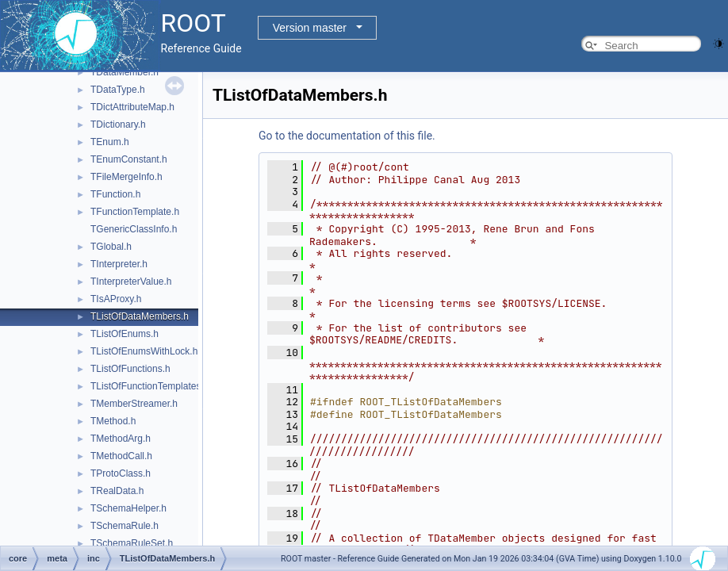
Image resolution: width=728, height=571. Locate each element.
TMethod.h (113, 421)
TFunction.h (115, 194)
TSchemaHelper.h (128, 508)
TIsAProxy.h (116, 299)
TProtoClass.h (121, 473)
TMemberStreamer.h (134, 404)
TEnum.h (110, 142)
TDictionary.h (118, 125)
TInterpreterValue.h (131, 282)
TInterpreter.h (119, 264)
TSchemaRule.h (125, 526)
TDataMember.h (125, 72)
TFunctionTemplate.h (135, 212)
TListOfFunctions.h (130, 369)
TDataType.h (118, 90)
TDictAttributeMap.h (132, 107)
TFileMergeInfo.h (126, 177)
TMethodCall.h (121, 456)
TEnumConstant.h (129, 159)
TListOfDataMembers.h (140, 316)
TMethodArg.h (121, 439)
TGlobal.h (111, 247)
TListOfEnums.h (125, 334)
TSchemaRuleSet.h (132, 543)
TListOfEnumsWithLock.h (144, 351)
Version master (310, 28)
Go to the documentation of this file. (347, 136)
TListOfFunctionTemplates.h (149, 386)
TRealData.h (117, 491)
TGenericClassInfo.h (134, 229)
